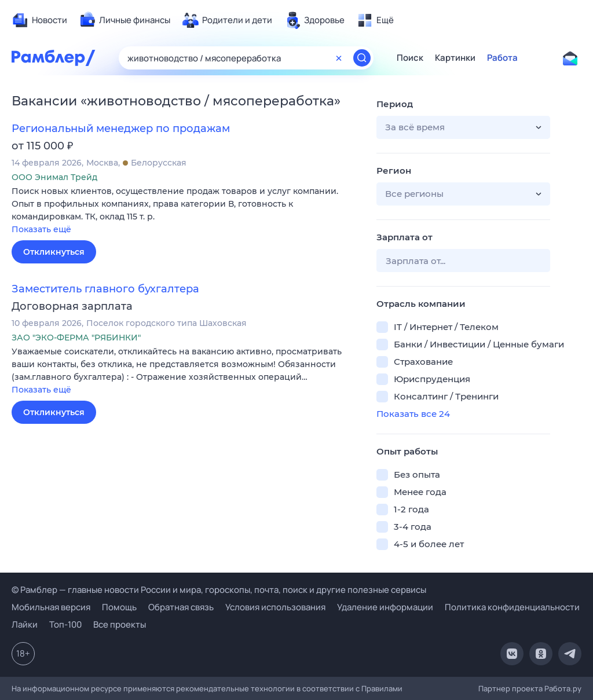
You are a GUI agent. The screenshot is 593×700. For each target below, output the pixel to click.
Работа (502, 58)
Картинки (455, 58)
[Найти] (362, 58)
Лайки (25, 624)
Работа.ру (563, 688)
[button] (185, 211)
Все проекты (120, 624)
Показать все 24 (413, 414)
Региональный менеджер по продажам (121, 129)
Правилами (382, 688)
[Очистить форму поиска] (339, 58)
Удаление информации (385, 607)
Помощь (119, 607)
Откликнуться (54, 252)
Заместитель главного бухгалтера (105, 289)
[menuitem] (39, 20)
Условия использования (275, 607)
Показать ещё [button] (41, 229)
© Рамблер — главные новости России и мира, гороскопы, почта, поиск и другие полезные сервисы (219, 590)
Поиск (410, 58)
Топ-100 (65, 624)
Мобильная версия (51, 607)
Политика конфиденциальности (512, 607)
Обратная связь (181, 607)
